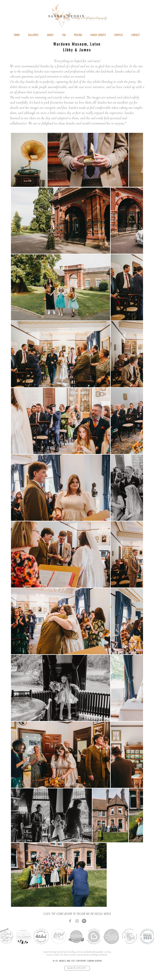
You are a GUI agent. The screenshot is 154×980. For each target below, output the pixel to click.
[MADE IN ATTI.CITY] (77, 968)
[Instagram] (77, 921)
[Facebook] (70, 921)
